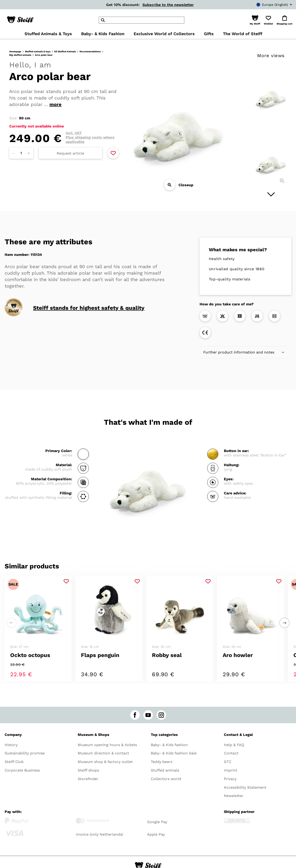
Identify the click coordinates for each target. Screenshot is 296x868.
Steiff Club (14, 762)
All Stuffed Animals (65, 51)
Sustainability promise (25, 753)
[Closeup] (170, 185)
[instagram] (161, 715)
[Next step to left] (12, 623)
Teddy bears (162, 762)
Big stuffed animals (20, 55)
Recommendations (90, 51)
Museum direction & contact (103, 753)
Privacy (230, 779)
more (55, 104)
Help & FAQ (234, 745)
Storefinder (88, 779)
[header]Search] (142, 20)
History (11, 745)
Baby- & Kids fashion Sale (174, 753)
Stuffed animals (165, 770)
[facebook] (135, 715)
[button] (255, 20)
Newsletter (234, 796)
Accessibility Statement (245, 787)
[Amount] (21, 153)
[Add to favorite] (113, 153)
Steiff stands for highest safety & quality (89, 308)
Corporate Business (22, 770)
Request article (70, 153)
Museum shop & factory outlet (105, 762)
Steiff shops (88, 770)
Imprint (231, 770)
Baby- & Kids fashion (169, 745)
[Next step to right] (284, 623)
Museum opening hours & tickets (107, 745)
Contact (231, 753)
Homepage (15, 51)
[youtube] (148, 715)
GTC (228, 762)
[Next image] (271, 194)
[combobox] (267, 5)
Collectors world (166, 779)
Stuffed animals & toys (38, 51)
